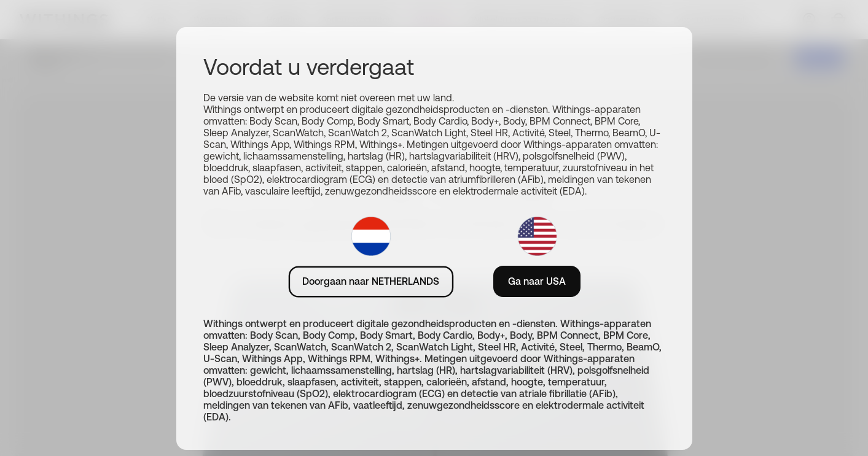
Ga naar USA (537, 281)
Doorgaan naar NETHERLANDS (371, 281)
